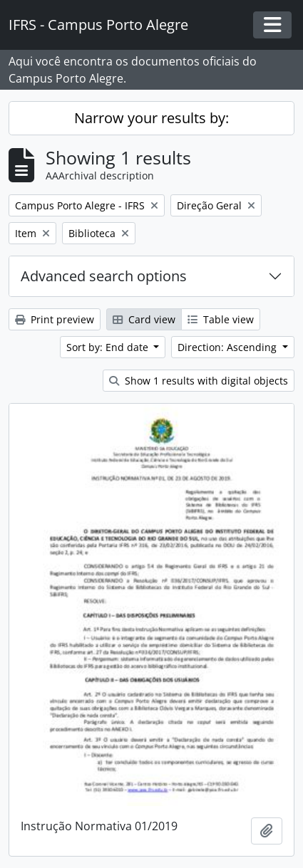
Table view (221, 319)
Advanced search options (104, 276)
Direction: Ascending (228, 347)
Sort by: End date (109, 347)
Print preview (55, 319)
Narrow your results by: (151, 118)
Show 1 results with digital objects (199, 381)
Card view (144, 319)
